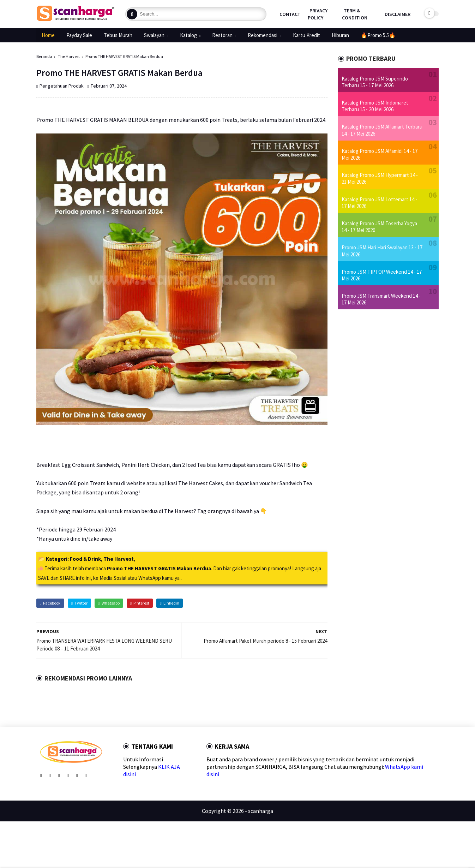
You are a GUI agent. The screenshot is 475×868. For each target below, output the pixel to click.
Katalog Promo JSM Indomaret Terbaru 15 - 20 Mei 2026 (375, 106)
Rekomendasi (263, 35)
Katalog (188, 35)
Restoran (222, 35)
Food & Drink (85, 559)
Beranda (44, 56)
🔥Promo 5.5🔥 (378, 35)
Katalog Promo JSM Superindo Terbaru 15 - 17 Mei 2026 (375, 82)
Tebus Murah (118, 35)
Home (48, 35)
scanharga (261, 811)
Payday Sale (79, 35)
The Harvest (69, 56)
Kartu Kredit (306, 35)
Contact (290, 14)
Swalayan (154, 35)
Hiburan (340, 35)
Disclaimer (398, 14)
